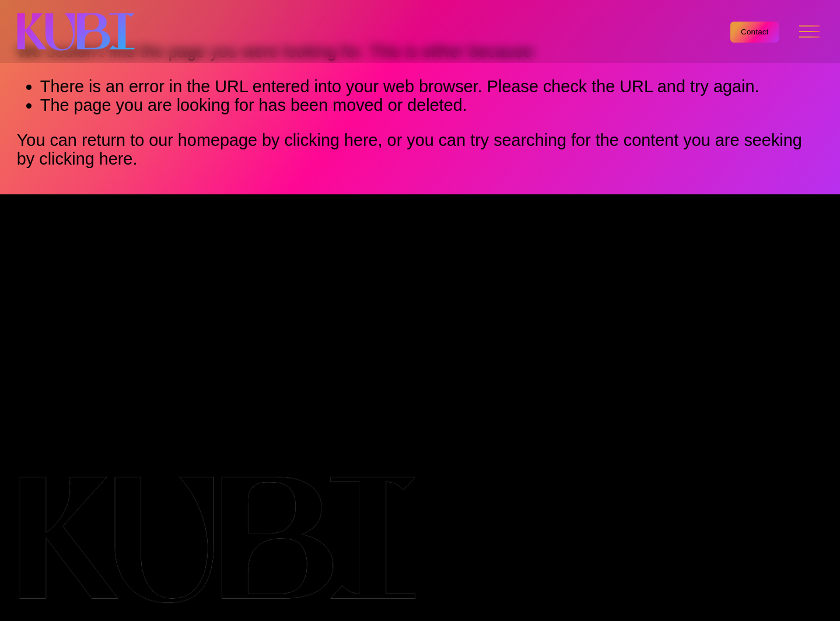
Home (39, 257)
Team (37, 316)
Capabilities (60, 276)
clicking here (331, 140)
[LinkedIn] (764, 238)
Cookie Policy (43, 416)
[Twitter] (815, 238)
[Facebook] (738, 238)
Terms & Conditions (55, 406)
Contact (755, 32)
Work (36, 296)
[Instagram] (789, 238)
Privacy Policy (44, 425)
